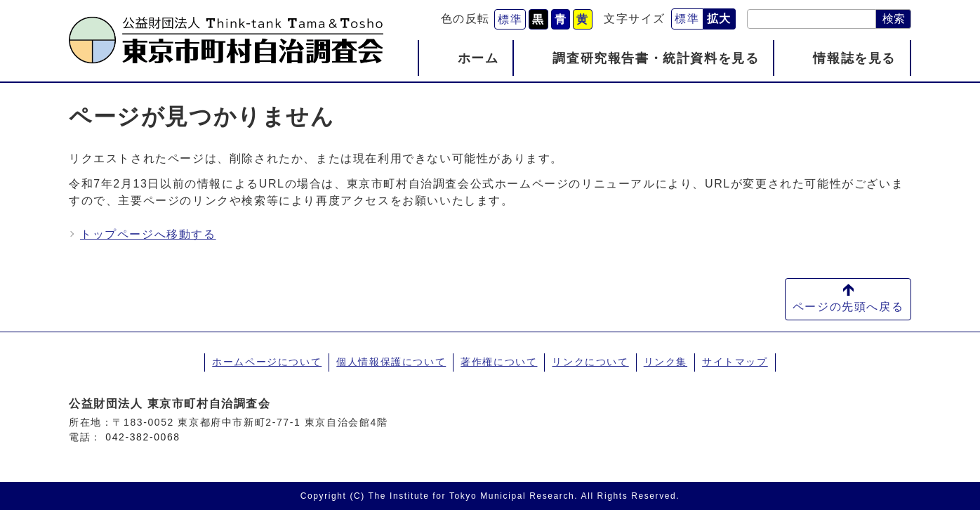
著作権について (499, 362)
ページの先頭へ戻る (848, 307)
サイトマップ (735, 362)
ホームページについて (267, 362)
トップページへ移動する (148, 234)
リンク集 (666, 362)
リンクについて (590, 362)
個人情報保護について (391, 362)
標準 (510, 19)
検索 (894, 19)
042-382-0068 (143, 437)
